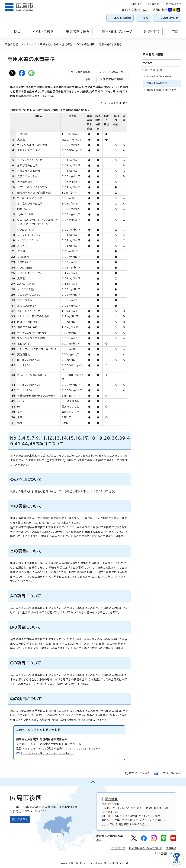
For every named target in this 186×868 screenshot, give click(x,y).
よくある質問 (123, 18)
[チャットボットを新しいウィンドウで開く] (176, 864)
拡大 (145, 10)
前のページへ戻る (139, 773)
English (136, 4)
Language (153, 4)
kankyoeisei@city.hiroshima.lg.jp (47, 753)
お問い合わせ (170, 18)
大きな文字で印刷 (111, 79)
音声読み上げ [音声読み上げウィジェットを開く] (174, 4)
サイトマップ (118, 848)
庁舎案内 (22, 819)
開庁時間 (111, 799)
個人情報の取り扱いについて (146, 848)
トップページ (29, 44)
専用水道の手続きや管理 (159, 77)
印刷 (88, 79)
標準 (137, 10)
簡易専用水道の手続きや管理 (161, 90)
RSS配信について (166, 854)
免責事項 (171, 848)
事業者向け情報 (49, 44)
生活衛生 (67, 44)
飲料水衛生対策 (86, 44)
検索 (146, 18)
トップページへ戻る (170, 773)
